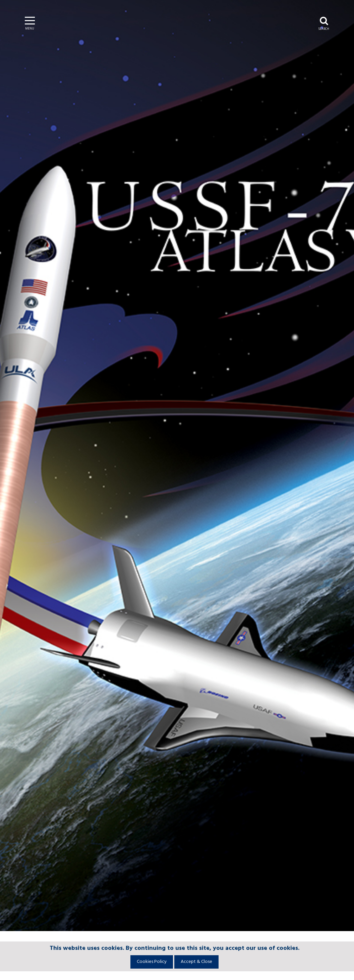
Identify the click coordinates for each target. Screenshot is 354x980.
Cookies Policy (152, 962)
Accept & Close (196, 962)
